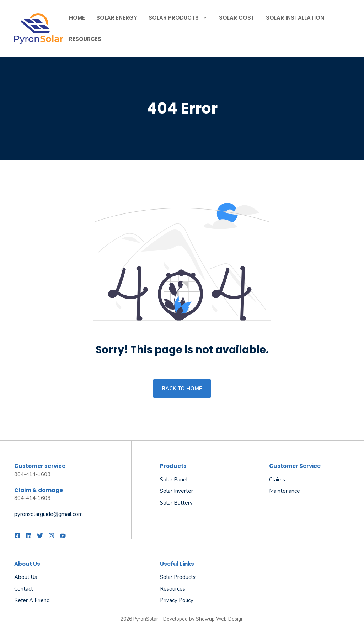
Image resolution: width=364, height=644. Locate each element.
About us (26, 577)
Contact (24, 589)
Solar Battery (176, 503)
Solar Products (181, 18)
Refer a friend (32, 600)
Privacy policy (177, 600)
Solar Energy (117, 18)
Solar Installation (295, 18)
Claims (277, 480)
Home (77, 18)
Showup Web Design (220, 619)
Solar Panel (174, 480)
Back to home (182, 389)
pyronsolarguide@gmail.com (49, 514)
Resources (85, 39)
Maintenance (285, 491)
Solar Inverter (176, 491)
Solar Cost (237, 18)
